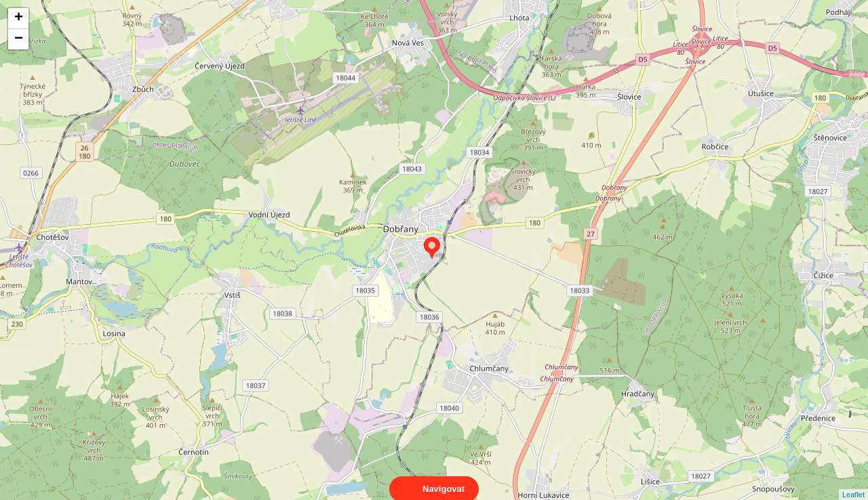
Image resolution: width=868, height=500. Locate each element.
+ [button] (19, 18)
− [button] (19, 39)
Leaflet (853, 482)
